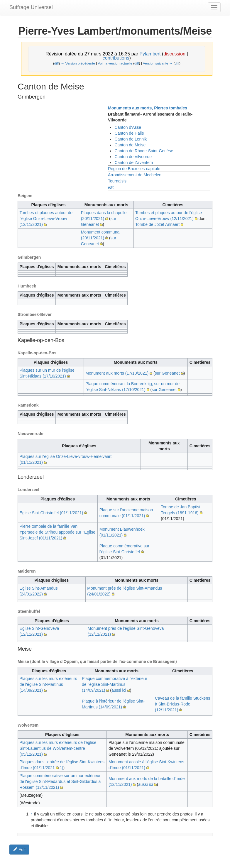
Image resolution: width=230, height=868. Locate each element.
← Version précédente (78, 63)
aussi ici (119, 690)
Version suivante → (158, 63)
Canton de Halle (129, 133)
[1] (61, 768)
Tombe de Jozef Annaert (157, 224)
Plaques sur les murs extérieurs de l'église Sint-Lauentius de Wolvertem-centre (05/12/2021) (58, 748)
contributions (116, 58)
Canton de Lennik (131, 139)
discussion (174, 54)
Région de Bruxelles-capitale (134, 169)
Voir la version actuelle (115, 63)
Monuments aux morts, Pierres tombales (148, 108)
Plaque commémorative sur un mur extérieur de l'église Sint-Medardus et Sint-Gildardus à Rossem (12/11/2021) (60, 781)
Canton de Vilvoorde (133, 157)
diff (56, 63)
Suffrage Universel (31, 7)
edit (111, 187)
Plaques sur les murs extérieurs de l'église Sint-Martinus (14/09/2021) (48, 684)
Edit (19, 850)
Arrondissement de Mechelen (135, 175)
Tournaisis (117, 181)
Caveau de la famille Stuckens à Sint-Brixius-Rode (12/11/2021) (182, 704)
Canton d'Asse (128, 127)
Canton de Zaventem (134, 163)
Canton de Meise (130, 145)
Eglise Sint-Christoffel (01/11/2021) (51, 513)
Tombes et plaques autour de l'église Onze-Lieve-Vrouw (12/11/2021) (46, 219)
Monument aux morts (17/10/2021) (117, 373)
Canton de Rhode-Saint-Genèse (144, 151)
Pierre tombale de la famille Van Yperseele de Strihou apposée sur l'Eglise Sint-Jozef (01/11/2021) (58, 532)
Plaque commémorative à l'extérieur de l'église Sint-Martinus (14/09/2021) (115, 684)
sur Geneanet (167, 373)
